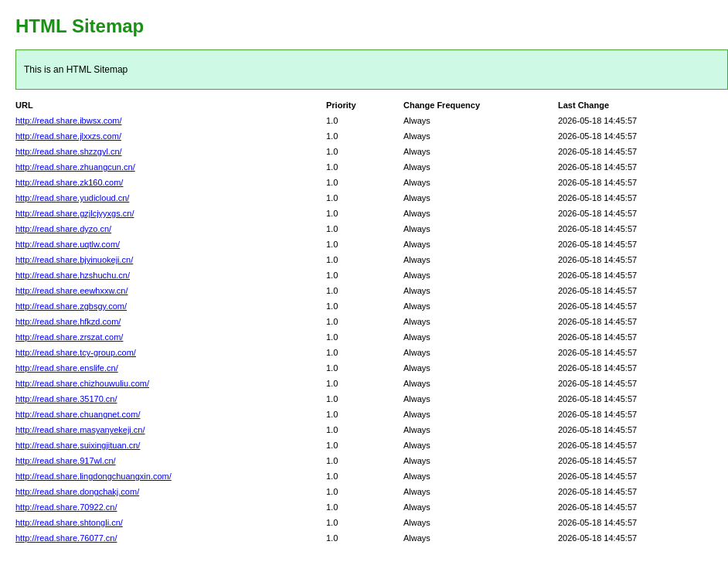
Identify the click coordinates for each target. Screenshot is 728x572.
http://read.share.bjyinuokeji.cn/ (74, 260)
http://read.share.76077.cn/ (66, 538)
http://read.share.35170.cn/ (66, 399)
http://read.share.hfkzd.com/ (68, 322)
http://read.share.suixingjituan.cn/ (78, 445)
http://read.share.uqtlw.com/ (68, 244)
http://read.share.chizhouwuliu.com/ (82, 383)
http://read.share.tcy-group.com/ (76, 352)
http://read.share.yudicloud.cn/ (72, 198)
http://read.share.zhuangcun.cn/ (75, 167)
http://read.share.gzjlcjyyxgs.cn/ (75, 213)
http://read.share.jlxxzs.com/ (68, 136)
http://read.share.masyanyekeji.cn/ (80, 430)
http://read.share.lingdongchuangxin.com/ (94, 476)
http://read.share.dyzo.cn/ (63, 229)
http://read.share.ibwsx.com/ (69, 121)
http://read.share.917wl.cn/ (66, 461)
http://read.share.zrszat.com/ (69, 337)
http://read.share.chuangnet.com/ (78, 414)
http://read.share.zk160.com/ (69, 182)
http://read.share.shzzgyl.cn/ (69, 152)
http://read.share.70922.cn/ (66, 507)
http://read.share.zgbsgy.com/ (71, 306)
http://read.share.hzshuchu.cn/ (73, 275)
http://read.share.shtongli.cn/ (69, 523)
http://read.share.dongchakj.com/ (77, 492)
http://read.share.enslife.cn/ (67, 368)
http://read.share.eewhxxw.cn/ (72, 291)
